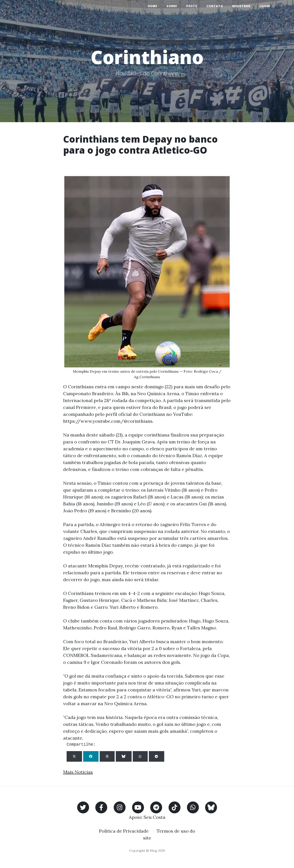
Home (153, 6)
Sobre (172, 6)
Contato (215, 6)
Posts (192, 6)
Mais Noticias (78, 772)
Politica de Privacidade (124, 831)
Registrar (241, 6)
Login (265, 6)
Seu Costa (154, 817)
